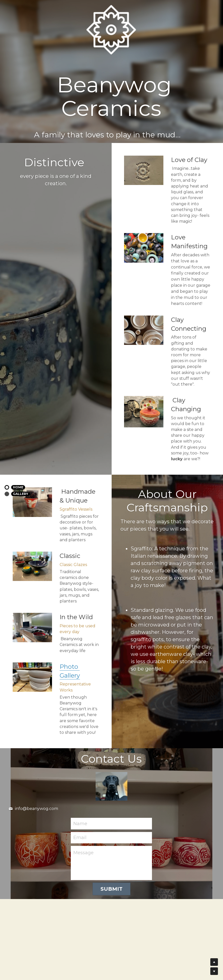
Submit (111, 889)
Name (80, 823)
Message (83, 853)
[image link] (32, 677)
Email (80, 838)
